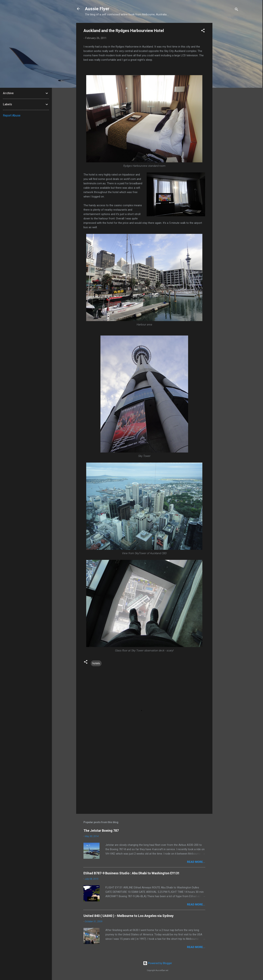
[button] (203, 31)
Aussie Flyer (97, 9)
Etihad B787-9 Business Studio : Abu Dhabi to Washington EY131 (131, 873)
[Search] (237, 10)
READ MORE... (196, 862)
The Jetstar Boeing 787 (101, 831)
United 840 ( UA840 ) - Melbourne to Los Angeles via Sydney (128, 916)
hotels (96, 663)
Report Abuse (12, 115)
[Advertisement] (227, 78)
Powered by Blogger (158, 963)
